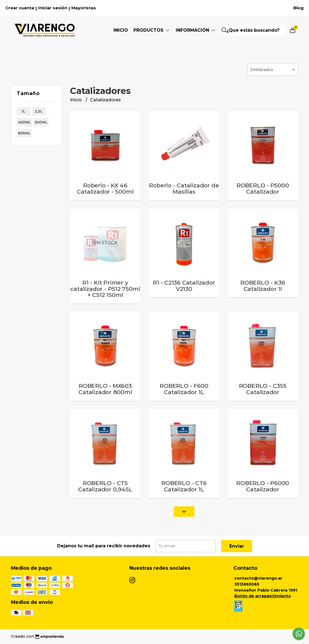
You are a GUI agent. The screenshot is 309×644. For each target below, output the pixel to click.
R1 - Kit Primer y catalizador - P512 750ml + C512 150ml (105, 289)
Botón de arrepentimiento (263, 596)
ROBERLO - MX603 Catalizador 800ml (105, 389)
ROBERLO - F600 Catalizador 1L (184, 389)
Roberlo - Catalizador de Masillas (184, 188)
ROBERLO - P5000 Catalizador (263, 188)
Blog (298, 8)
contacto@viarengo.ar (258, 578)
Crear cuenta (20, 8)
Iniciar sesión (53, 8)
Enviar (237, 546)
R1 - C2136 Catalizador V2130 (184, 286)
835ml (24, 133)
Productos (152, 30)
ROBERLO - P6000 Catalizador (263, 486)
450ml (24, 122)
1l (24, 111)
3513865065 (247, 584)
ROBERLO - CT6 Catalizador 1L (184, 486)
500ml (41, 122)
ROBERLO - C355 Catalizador (263, 389)
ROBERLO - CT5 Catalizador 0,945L (105, 486)
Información (196, 30)
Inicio (121, 30)
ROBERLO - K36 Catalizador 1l (263, 286)
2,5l (39, 111)
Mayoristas (84, 8)
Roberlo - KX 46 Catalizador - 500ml (105, 188)
